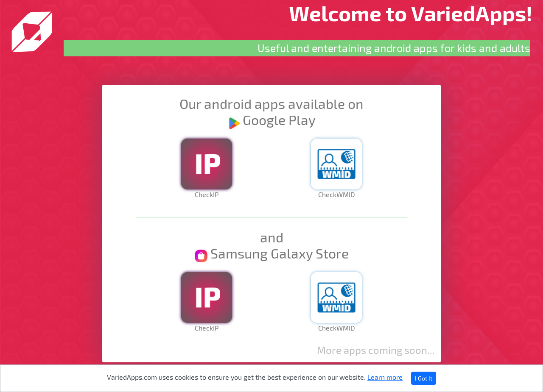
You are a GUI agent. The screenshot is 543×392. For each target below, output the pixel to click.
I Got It (424, 378)
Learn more (385, 377)
